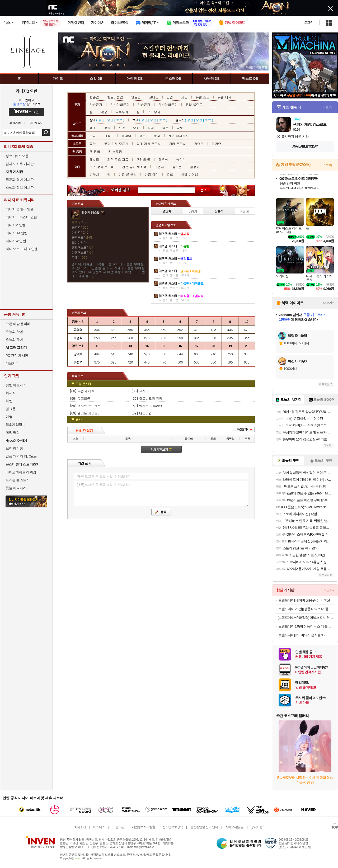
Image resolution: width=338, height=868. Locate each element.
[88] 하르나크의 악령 (147, 398)
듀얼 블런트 (194, 104)
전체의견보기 (161, 449)
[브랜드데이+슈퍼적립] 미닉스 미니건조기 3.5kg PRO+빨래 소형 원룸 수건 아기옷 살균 (306, 618)
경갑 (101, 120)
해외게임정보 (15, 425)
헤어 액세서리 (179, 136)
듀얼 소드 (203, 97)
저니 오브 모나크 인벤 (22, 249)
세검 (184, 97)
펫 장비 (95, 151)
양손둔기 (144, 104)
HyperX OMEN (16, 440)
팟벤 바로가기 (16, 385)
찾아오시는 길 (234, 827)
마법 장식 (152, 174)
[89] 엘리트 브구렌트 (85, 406)
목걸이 (126, 136)
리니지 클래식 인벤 (20, 209)
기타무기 (154, 112)
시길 (151, 128)
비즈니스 (99, 827)
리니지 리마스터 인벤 (21, 217)
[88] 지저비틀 (80, 398)
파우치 (94, 174)
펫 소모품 (115, 151)
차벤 (9, 401)
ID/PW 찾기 (36, 123)
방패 (136, 128)
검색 (46, 133)
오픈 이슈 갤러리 (18, 324)
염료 (170, 174)
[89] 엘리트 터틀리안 (147, 406)
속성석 (181, 159)
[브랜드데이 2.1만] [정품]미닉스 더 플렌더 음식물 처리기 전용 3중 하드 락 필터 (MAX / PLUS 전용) (306, 609)
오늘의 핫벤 (14, 332)
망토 (180, 128)
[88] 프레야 (140, 391)
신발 (122, 128)
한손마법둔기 (120, 104)
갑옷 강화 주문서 (149, 143)
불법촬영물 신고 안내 (204, 827)
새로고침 (324, 384)
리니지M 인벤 (16, 225)
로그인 (309, 23)
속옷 (165, 128)
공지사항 (257, 827)
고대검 (154, 97)
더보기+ (328, 107)
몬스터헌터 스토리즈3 (22, 464)
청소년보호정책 (173, 827)
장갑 (107, 128)
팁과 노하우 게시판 (20, 164)
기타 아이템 (190, 174)
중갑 (110, 120)
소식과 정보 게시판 (20, 188)
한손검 (94, 97)
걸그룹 (11, 409)
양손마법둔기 (168, 104)
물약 (93, 143)
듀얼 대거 (224, 97)
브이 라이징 (14, 448)
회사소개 (80, 827)
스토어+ (328, 165)
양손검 (136, 97)
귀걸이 (109, 136)
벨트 (143, 136)
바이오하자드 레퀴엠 (21, 472)
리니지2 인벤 (26, 91)
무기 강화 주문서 (116, 143)
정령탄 (199, 143)
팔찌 (157, 136)
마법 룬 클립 (128, 174)
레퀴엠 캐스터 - (174, 233)
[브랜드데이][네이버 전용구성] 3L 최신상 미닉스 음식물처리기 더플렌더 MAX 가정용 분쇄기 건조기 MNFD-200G (306, 600)
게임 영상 (13, 433)
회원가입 (15, 123)
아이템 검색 (125, 190)
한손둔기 (96, 104)
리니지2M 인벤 (17, 233)
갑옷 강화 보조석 (134, 167)
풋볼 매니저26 (16, 488)
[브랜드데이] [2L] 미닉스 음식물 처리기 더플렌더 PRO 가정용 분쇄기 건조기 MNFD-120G (306, 635)
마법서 (159, 167)
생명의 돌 (143, 159)
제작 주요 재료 (118, 159)
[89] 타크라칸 (142, 413)
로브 (119, 120)
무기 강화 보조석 (102, 167)
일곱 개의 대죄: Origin (21, 456)
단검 (170, 97)
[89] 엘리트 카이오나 (85, 413)
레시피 (94, 159)
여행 (9, 417)
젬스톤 (177, 167)
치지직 (11, 393)
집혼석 (163, 159)
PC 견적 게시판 (17, 355)
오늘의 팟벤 (14, 340)
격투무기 (122, 112)
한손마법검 (115, 97)
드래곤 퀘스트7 (17, 480)
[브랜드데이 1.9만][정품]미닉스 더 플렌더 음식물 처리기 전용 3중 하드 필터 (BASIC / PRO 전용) (306, 626)
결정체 (195, 167)
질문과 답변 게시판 (20, 180)
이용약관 (118, 827)
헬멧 (93, 128)
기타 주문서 (177, 143)
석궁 (104, 112)
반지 (93, 136)
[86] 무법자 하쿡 (82, 391)
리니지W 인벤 (16, 241)
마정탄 (217, 143)
